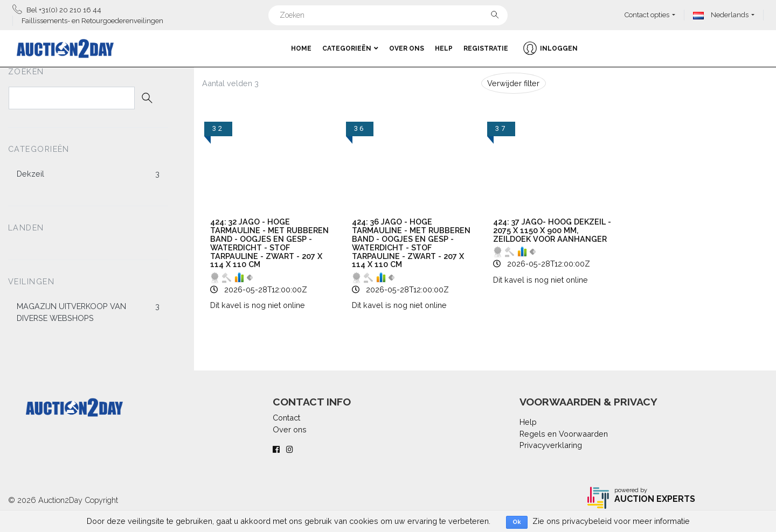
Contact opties (647, 15)
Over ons (407, 48)
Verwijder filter (513, 83)
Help (444, 48)
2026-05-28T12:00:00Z (266, 289)
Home (301, 48)
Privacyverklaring (551, 445)
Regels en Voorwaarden (564, 434)
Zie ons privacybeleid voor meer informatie (611, 521)
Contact (286, 418)
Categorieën (350, 48)
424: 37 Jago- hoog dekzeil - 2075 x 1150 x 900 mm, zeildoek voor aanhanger (552, 230)
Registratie (486, 48)
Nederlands (721, 15)
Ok (517, 522)
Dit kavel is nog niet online (258, 305)
